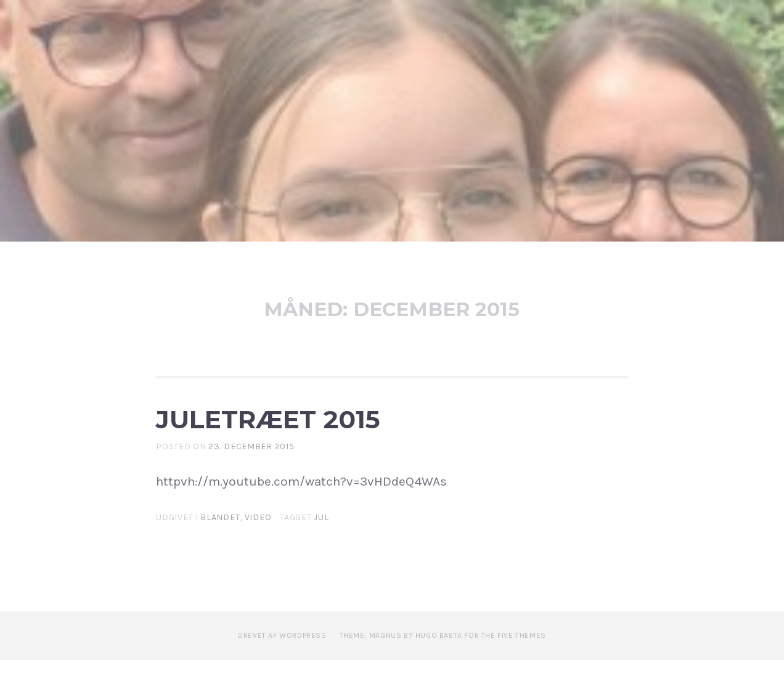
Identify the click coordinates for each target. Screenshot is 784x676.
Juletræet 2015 (322, 426)
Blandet (220, 533)
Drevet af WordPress (282, 651)
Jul (321, 533)
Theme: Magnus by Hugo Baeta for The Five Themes (443, 651)
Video (258, 533)
